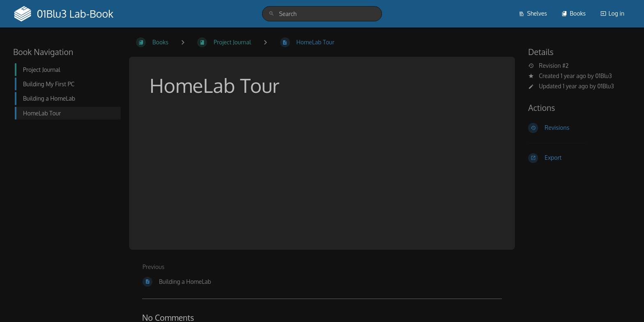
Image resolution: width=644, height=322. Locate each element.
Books (574, 13)
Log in (612, 13)
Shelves (533, 13)
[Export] (580, 158)
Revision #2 (548, 66)
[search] (322, 14)
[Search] (271, 14)
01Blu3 (604, 76)
